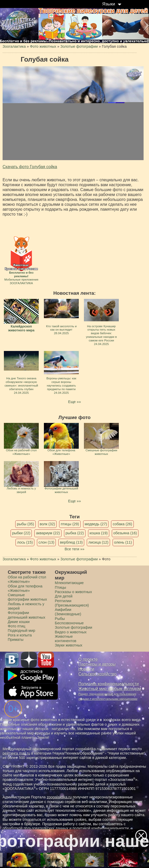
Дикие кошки (19, 622)
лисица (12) (98, 542)
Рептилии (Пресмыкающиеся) (72, 603)
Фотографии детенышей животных (26, 615)
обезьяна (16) (125, 533)
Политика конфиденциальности (109, 684)
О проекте (88, 659)
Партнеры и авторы (97, 664)
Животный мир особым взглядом (110, 689)
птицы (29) (70, 524)
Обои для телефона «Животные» (25, 588)
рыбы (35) (25, 524)
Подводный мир (21, 630)
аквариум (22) (48, 533)
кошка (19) (99, 533)
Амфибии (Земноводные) (68, 612)
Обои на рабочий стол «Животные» (27, 579)
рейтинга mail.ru (16, 753)
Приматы (16, 640)
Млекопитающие (69, 583)
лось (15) (25, 542)
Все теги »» (74, 549)
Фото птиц (17, 626)
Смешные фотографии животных (27, 597)
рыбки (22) (21, 533)
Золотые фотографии (73, 627)
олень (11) (123, 542)
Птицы (60, 587)
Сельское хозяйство (97, 674)
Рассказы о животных (73, 592)
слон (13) (46, 542)
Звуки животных (68, 645)
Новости (86, 669)
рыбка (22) (75, 533)
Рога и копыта (20, 635)
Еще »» (74, 402)
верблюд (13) (71, 542)
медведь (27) (96, 524)
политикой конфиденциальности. (101, 828)
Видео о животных (71, 632)
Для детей (64, 596)
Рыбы (60, 619)
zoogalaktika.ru (59, 797)
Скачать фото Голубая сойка (30, 167)
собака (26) (122, 524)
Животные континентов (65, 639)
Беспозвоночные (69, 623)
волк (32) (47, 524)
